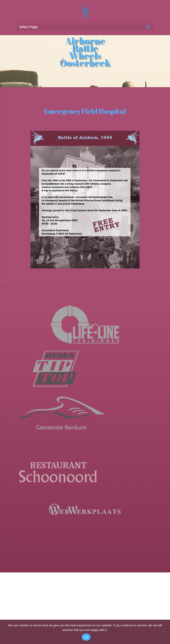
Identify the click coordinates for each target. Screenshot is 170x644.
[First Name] (72, 586)
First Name (50, 579)
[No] (164, 632)
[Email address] (72, 571)
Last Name (50, 595)
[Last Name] (72, 602)
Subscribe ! (72, 614)
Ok (86, 637)
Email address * (54, 564)
